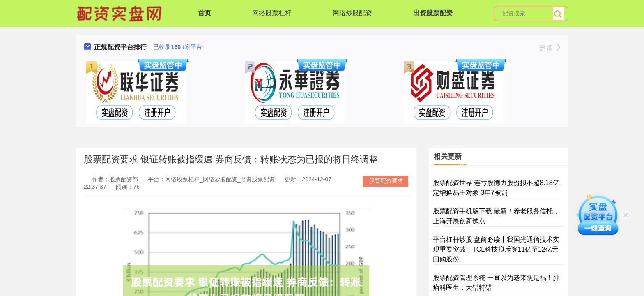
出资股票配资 (433, 13)
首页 (205, 13)
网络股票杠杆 (272, 13)
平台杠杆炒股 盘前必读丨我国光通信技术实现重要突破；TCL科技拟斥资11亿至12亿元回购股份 (496, 249)
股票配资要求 (386, 181)
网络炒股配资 (352, 13)
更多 (549, 48)
